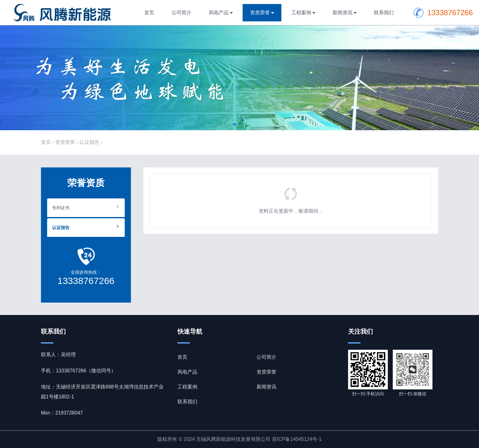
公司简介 (181, 13)
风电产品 (219, 13)
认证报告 (89, 142)
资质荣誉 (260, 13)
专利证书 (61, 208)
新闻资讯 (342, 13)
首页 (149, 13)
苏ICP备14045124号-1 (297, 439)
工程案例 (301, 13)
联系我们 (384, 13)
